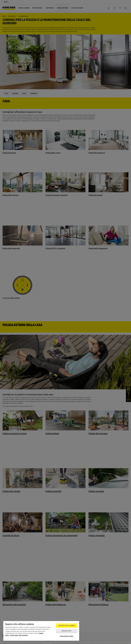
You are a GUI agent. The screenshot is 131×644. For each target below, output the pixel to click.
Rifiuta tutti (67, 631)
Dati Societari (23, 635)
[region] (41, 631)
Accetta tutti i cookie (67, 625)
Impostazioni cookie (67, 636)
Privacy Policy (14, 635)
